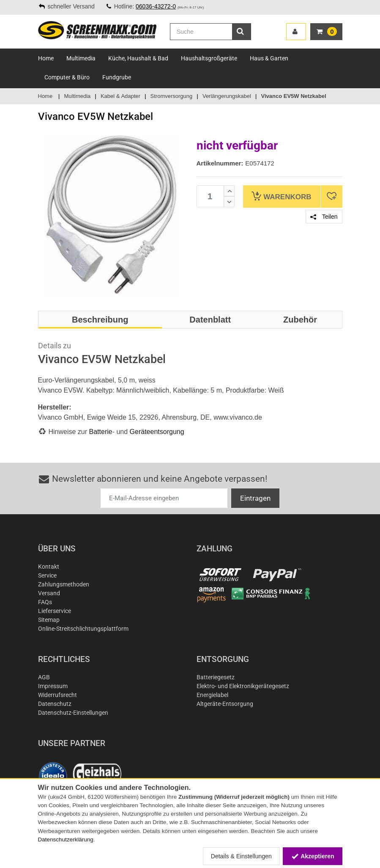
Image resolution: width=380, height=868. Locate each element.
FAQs (45, 602)
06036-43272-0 (156, 6)
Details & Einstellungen (241, 856)
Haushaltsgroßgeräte (209, 58)
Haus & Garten (269, 58)
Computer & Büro (67, 77)
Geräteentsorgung (157, 432)
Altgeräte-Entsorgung (225, 704)
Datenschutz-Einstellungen (73, 713)
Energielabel (212, 695)
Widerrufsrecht (57, 695)
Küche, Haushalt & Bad (138, 58)
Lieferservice (55, 611)
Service (47, 575)
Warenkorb (281, 196)
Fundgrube (117, 77)
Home (46, 58)
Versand (49, 593)
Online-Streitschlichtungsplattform (83, 629)
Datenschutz (55, 704)
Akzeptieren (313, 856)
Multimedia (81, 58)
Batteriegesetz (216, 677)
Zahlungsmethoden (64, 584)
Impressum (53, 686)
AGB (44, 677)
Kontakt (49, 567)
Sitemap (49, 620)
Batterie (101, 432)
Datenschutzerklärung (66, 840)
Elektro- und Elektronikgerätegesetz (243, 686)
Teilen (324, 217)
